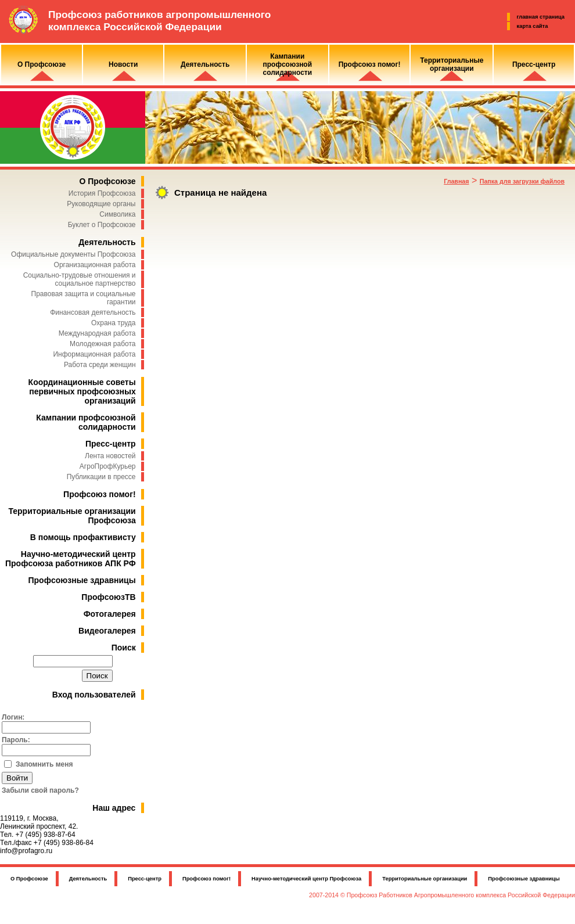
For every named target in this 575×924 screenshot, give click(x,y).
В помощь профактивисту (83, 537)
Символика (117, 214)
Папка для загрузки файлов (522, 181)
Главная (456, 181)
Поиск (124, 648)
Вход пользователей (94, 695)
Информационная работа (94, 354)
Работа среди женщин (100, 365)
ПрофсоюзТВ (108, 597)
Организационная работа (95, 265)
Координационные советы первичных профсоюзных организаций (82, 391)
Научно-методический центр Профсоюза (306, 879)
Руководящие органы (101, 204)
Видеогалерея (107, 631)
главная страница (541, 17)
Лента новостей (110, 456)
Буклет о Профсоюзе (102, 225)
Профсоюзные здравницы (82, 580)
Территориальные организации (425, 879)
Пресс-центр (111, 444)
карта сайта (533, 26)
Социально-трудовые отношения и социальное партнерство (80, 279)
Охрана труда (114, 323)
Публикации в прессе (101, 477)
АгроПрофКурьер (108, 466)
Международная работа (97, 333)
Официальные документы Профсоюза (73, 254)
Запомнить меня (44, 764)
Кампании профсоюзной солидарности (86, 422)
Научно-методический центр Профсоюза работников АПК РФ (71, 559)
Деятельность (107, 242)
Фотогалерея (110, 614)
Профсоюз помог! (100, 494)
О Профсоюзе (107, 181)
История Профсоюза (102, 193)
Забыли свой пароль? (40, 790)
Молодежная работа (103, 344)
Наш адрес (114, 808)
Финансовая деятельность (93, 312)
